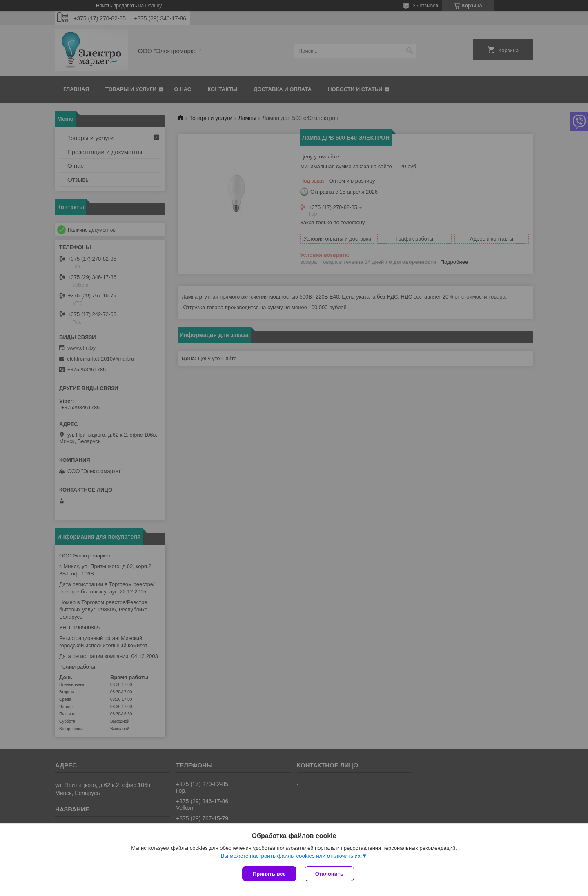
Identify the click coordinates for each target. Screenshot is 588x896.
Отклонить (329, 874)
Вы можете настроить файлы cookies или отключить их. (291, 856)
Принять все (269, 874)
